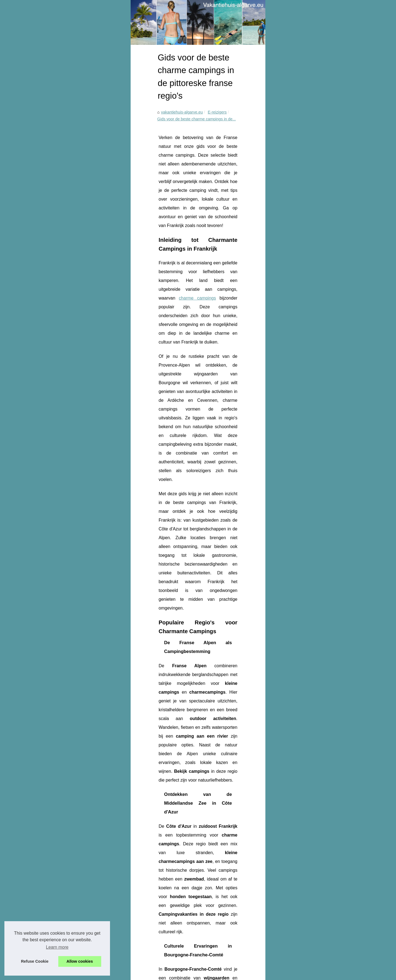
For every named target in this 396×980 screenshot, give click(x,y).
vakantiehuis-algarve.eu (59, 167)
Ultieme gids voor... (304, 194)
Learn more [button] (57, 947)
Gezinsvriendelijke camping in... (315, 219)
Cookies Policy (122, 974)
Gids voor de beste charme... (313, 243)
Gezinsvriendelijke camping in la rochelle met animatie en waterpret (129, 947)
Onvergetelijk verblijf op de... (312, 145)
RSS (139, 974)
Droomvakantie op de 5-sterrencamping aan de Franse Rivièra (231, 918)
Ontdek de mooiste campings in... (317, 169)
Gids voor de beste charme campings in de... (148, 167)
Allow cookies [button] (80, 961)
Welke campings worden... (311, 181)
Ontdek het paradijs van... (310, 157)
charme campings (103, 249)
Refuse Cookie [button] (35, 961)
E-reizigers (94, 167)
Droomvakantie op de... (308, 231)
